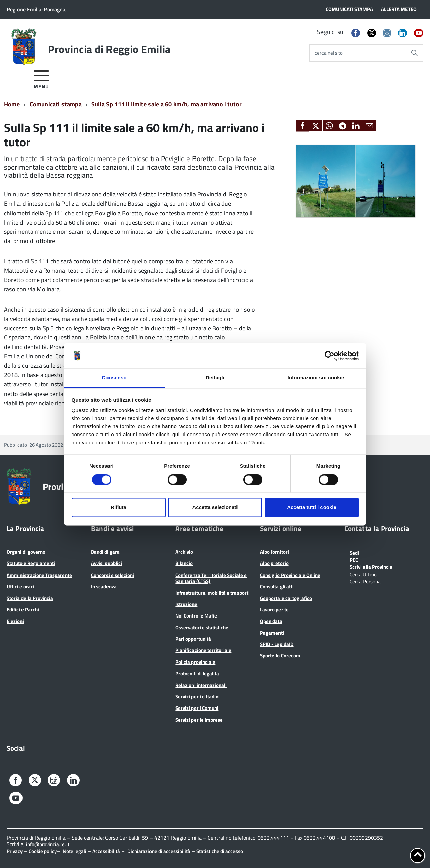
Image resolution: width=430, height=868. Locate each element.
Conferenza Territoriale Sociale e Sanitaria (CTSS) (211, 578)
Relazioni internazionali (201, 685)
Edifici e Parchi (23, 610)
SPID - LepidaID (277, 644)
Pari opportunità (193, 639)
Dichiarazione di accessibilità (159, 851)
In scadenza (104, 586)
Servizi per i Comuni (197, 708)
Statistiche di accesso (219, 851)
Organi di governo (26, 552)
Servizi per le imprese (199, 720)
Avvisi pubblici (106, 563)
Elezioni (15, 621)
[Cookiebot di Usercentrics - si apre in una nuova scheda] (329, 356)
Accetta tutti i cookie (312, 508)
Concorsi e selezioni (113, 575)
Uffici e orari (20, 586)
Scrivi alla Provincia (371, 566)
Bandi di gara (105, 552)
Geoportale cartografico (286, 598)
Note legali (75, 851)
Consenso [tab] (114, 378)
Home (12, 104)
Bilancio (184, 563)
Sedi (354, 552)
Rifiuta (118, 508)
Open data (271, 621)
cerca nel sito (329, 53)
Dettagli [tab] (215, 378)
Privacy (15, 851)
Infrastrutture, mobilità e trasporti (212, 593)
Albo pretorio (274, 563)
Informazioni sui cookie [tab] (316, 378)
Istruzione (186, 604)
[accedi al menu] (41, 78)
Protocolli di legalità (197, 673)
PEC (354, 559)
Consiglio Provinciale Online (290, 575)
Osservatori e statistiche (202, 627)
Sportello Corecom (280, 656)
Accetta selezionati (215, 508)
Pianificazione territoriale (203, 650)
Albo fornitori (274, 552)
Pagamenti (272, 633)
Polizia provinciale (195, 662)
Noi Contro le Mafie (196, 616)
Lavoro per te (274, 610)
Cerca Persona (365, 581)
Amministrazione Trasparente (39, 575)
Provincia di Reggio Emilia (109, 49)
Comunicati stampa (56, 104)
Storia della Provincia (30, 598)
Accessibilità (106, 851)
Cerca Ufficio (363, 574)
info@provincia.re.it (48, 844)
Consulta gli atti (277, 586)
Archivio (184, 552)
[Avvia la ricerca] (414, 53)
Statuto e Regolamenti (31, 563)
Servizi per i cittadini (198, 697)
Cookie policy (43, 851)
